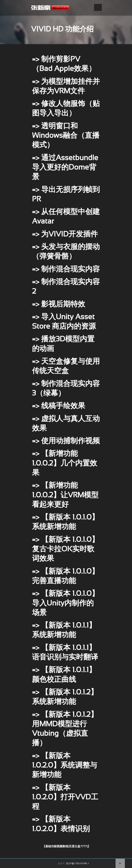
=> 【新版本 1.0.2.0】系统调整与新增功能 (65, 766)
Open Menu (98, 7)
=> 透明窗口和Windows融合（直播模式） (66, 136)
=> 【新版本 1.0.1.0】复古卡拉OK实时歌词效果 (65, 550)
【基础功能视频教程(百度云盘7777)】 (66, 846)
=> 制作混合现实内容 (66, 270)
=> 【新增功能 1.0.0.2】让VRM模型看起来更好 (65, 495)
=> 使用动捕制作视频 (66, 441)
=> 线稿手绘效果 (59, 406)
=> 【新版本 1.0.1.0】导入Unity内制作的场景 (65, 604)
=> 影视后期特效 (59, 305)
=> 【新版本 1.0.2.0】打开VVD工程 (65, 798)
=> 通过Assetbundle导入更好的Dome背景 (65, 168)
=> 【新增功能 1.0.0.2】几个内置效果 (65, 464)
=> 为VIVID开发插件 (65, 235)
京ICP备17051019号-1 (77, 863)
